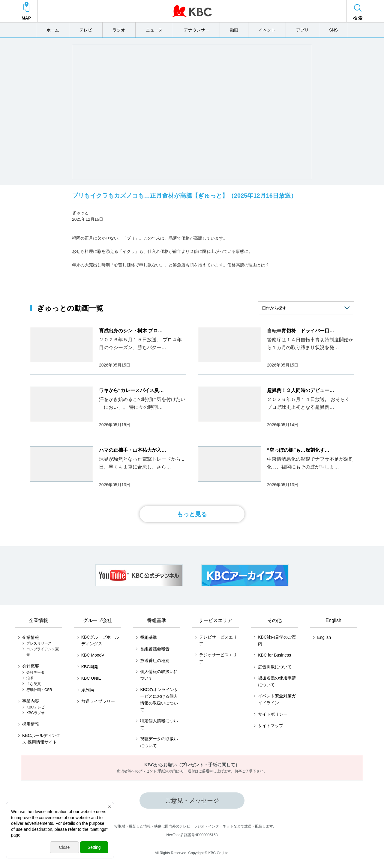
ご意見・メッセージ (192, 801)
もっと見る (192, 514)
